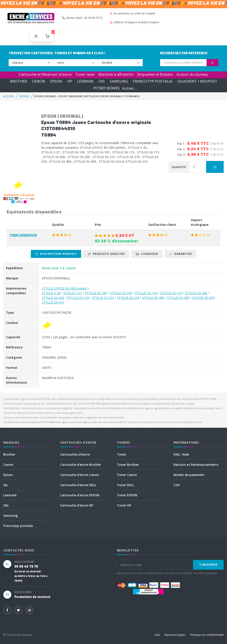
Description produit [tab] (56, 254)
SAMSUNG (119, 81)
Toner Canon (127, 475)
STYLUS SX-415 (53, 302)
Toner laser (85, 74)
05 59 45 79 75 (26, 566)
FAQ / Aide (181, 454)
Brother (9, 454)
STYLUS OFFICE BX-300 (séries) (65, 288)
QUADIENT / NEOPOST (197, 81)
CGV (177, 485)
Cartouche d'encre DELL (78, 485)
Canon (8, 465)
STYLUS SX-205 (53, 298)
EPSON (56, 81)
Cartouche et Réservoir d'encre (45, 74)
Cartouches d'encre (75, 454)
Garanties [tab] (180, 254)
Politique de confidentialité (207, 635)
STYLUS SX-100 (96, 293)
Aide (157, 635)
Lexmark (10, 495)
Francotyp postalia (18, 526)
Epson (8, 475)
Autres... (129, 88)
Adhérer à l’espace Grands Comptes (134, 22)
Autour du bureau (192, 74)
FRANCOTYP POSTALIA (153, 81)
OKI (102, 81)
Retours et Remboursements (196, 465)
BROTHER (19, 81)
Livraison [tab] (147, 254)
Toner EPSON (127, 495)
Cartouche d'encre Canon (80, 475)
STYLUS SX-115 (171, 293)
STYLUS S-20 (51, 293)
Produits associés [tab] (106, 254)
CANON (39, 81)
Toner (121, 454)
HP (70, 81)
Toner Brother (128, 465)
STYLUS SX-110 (146, 293)
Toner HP (124, 505)
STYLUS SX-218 (128, 298)
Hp (5, 485)
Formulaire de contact (32, 597)
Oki (6, 505)
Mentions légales (175, 635)
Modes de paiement (189, 475)
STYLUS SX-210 (78, 298)
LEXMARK (85, 81)
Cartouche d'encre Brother (81, 465)
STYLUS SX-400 (153, 298)
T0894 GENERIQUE (23, 235)
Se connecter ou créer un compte (132, 13)
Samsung (11, 515)
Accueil (9, 96)
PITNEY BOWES (107, 88)
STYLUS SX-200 (196, 293)
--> (31, 63)
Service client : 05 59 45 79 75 (82, 18)
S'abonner (208, 565)
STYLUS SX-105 (121, 293)
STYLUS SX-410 (203, 298)
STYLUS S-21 (73, 293)
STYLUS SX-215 (103, 298)
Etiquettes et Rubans (155, 74)
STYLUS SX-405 (178, 298)
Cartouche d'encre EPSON (80, 495)
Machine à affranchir (116, 74)
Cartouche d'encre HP (77, 505)
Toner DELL (125, 485)
